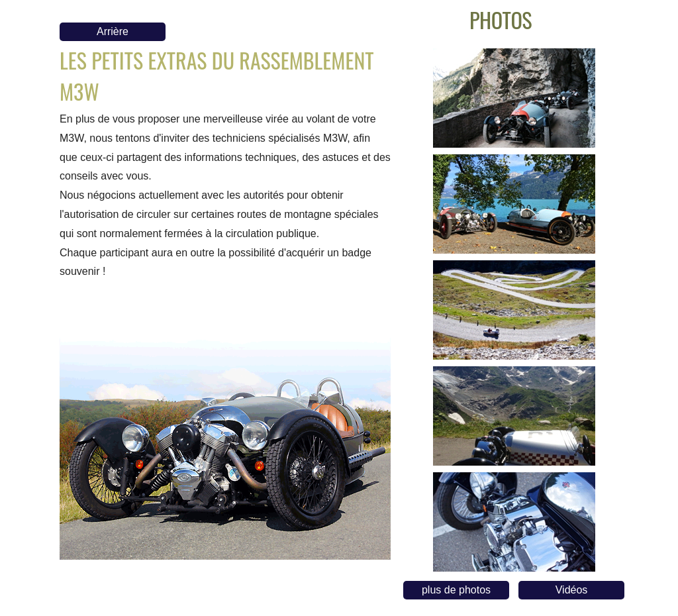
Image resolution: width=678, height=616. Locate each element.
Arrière (113, 31)
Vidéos (572, 590)
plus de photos (456, 590)
